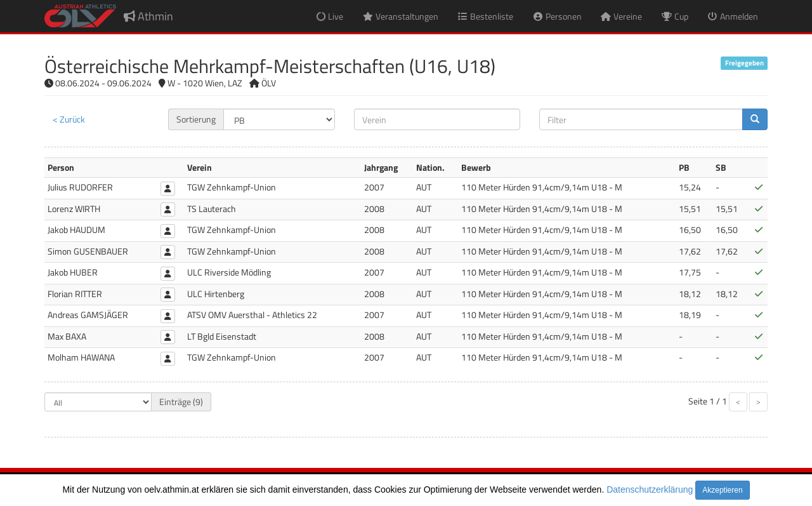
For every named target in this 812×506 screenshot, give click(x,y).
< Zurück (69, 119)
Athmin (148, 16)
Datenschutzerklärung (650, 489)
